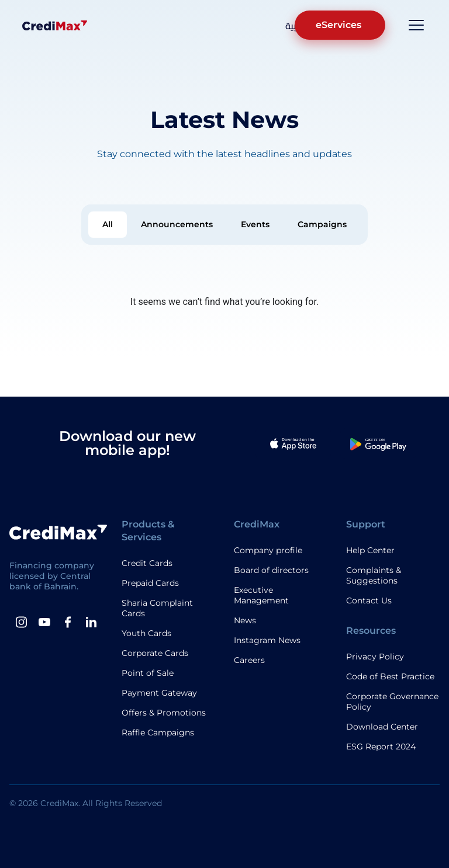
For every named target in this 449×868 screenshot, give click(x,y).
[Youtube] (44, 622)
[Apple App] (293, 443)
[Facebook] (68, 622)
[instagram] (21, 622)
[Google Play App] (378, 443)
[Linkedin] (91, 622)
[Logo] (55, 25)
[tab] (108, 225)
